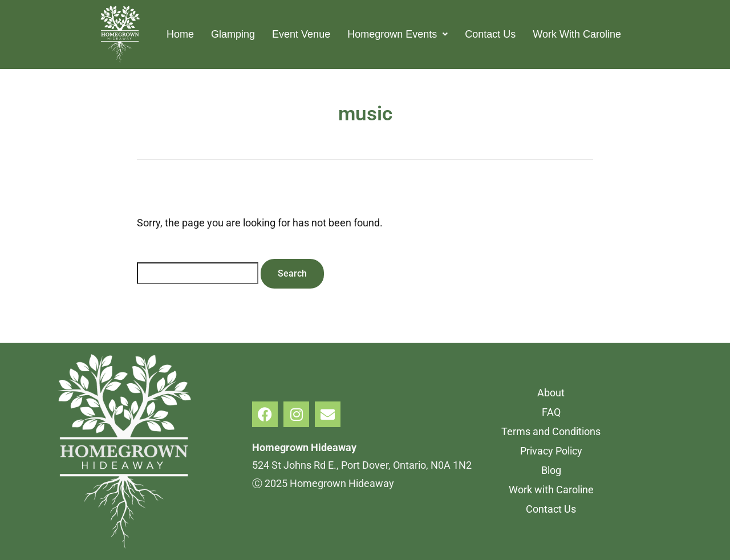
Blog (551, 470)
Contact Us (490, 34)
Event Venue (301, 34)
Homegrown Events (398, 34)
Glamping (233, 34)
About (551, 393)
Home (180, 34)
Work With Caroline (577, 34)
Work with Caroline (551, 490)
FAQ (551, 412)
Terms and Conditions (551, 431)
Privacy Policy (551, 451)
